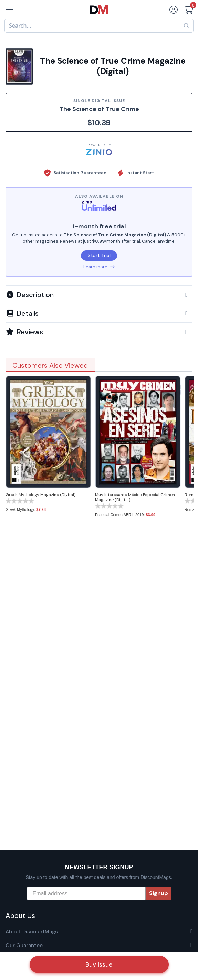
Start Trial (99, 255)
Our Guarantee (24, 946)
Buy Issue (99, 964)
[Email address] (86, 893)
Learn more (99, 267)
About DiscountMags (32, 932)
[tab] (99, 294)
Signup (159, 893)
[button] (99, 295)
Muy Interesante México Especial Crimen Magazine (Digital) (135, 497)
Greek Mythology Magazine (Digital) (40, 495)
